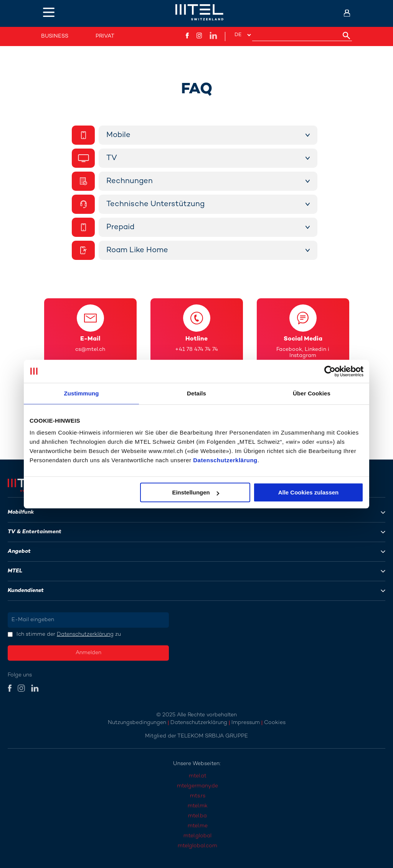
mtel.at (198, 776)
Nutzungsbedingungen (137, 723)
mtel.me (198, 826)
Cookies (275, 723)
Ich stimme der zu (69, 634)
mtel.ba (197, 816)
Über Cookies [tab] (312, 393)
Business (55, 36)
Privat (105, 36)
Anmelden (88, 653)
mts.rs (198, 796)
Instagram (303, 356)
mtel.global (197, 836)
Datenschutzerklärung (225, 460)
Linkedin (315, 350)
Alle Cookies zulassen (309, 492)
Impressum (246, 723)
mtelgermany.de (197, 786)
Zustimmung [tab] (82, 393)
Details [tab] (196, 393)
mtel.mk (198, 806)
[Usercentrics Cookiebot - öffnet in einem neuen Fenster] (330, 371)
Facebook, (290, 350)
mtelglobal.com (197, 846)
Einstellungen (195, 492)
